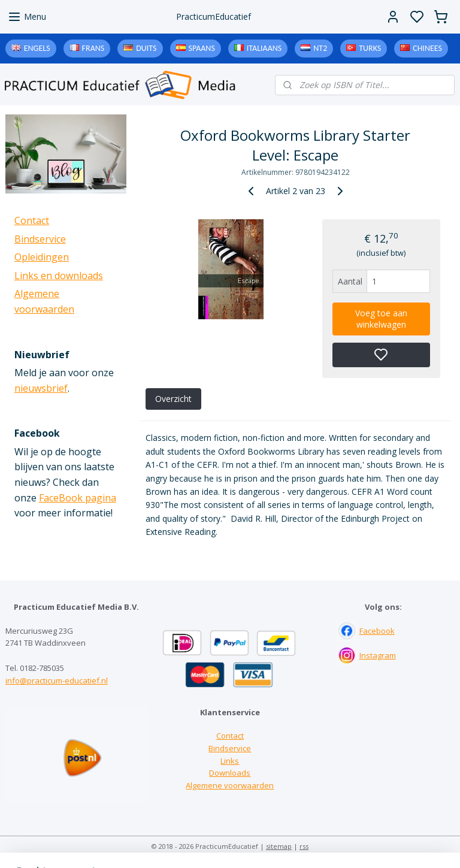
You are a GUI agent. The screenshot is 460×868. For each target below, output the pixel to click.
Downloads (230, 773)
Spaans (202, 48)
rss (304, 846)
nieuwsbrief (41, 388)
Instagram (378, 655)
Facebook (377, 631)
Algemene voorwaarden (230, 785)
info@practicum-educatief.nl (57, 681)
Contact (32, 220)
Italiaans (264, 48)
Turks (370, 48)
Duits (146, 48)
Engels (37, 48)
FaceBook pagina (78, 498)
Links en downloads (59, 276)
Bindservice (40, 239)
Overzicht (173, 399)
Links (230, 761)
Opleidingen (42, 257)
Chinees (427, 48)
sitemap (279, 846)
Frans (93, 48)
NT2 (320, 48)
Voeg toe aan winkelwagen (381, 319)
